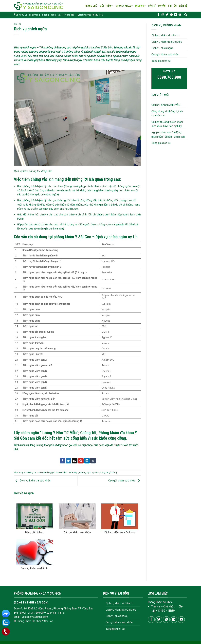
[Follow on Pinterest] (171, 15)
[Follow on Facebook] (159, 15)
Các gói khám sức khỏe (125, 481)
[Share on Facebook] (62, 461)
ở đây (58, 445)
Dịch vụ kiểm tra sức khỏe (32, 481)
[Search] (186, 15)
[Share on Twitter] (69, 461)
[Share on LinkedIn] (87, 461)
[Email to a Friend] (75, 461)
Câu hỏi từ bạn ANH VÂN (166, 105)
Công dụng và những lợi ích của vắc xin (167, 113)
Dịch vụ (141, 6)
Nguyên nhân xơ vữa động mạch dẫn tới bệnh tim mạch (168, 134)
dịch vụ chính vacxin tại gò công (71, 472)
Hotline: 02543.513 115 (90, 15)
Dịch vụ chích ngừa (162, 48)
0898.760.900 (169, 77)
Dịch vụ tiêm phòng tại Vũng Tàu (33, 171)
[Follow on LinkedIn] (176, 15)
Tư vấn (162, 6)
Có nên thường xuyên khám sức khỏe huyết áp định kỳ (167, 124)
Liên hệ (183, 6)
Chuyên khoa (124, 6)
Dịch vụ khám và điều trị (35, 568)
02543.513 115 (55, 613)
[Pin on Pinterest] (81, 461)
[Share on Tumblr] (93, 461)
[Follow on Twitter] (167, 15)
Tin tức (172, 6)
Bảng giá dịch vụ (35, 532)
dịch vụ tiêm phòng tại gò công (102, 472)
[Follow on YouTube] (180, 15)
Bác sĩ (152, 6)
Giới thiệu (106, 6)
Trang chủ (91, 6)
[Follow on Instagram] (163, 15)
